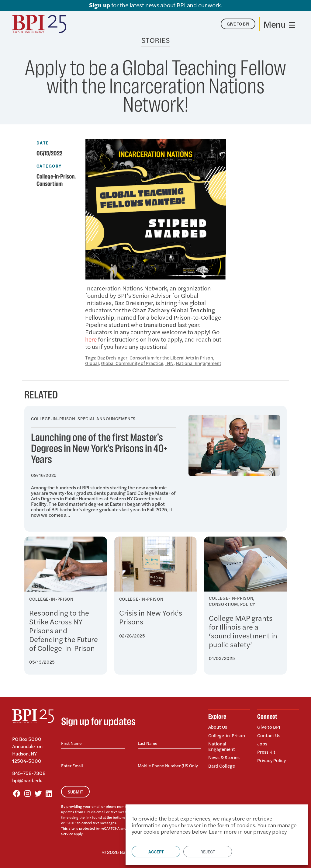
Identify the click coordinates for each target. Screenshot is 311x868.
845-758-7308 (29, 773)
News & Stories (225, 756)
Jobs (262, 743)
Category (49, 166)
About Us (218, 727)
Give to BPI (269, 727)
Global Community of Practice (133, 363)
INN (171, 363)
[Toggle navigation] (279, 24)
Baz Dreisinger (113, 358)
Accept (156, 852)
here (91, 339)
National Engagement (200, 363)
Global (92, 363)
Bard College (222, 764)
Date (43, 143)
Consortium (51, 184)
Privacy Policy (272, 758)
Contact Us (269, 735)
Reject (208, 852)
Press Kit (266, 750)
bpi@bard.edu (27, 780)
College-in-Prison (57, 177)
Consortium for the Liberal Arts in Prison (173, 358)
